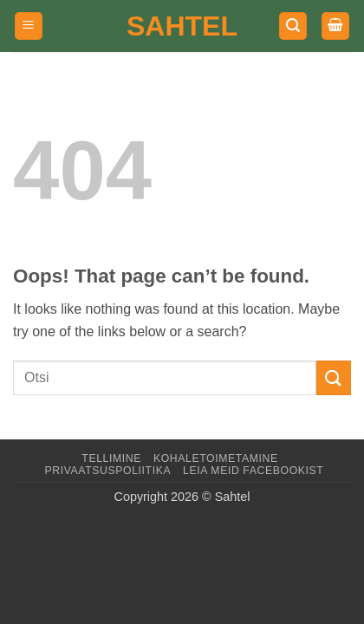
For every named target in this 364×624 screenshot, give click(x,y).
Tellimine (111, 458)
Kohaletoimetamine (216, 458)
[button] (29, 26)
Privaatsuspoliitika (107, 471)
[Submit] (334, 377)
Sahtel (182, 26)
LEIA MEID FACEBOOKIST (253, 471)
